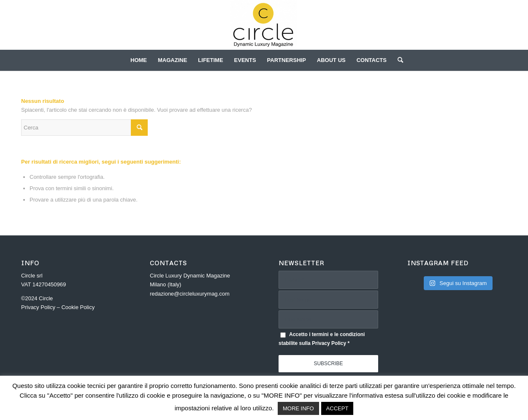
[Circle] (264, 25)
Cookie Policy (78, 307)
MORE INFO (298, 408)
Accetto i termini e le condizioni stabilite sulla (322, 339)
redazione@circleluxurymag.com (190, 294)
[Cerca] (398, 60)
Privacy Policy (38, 307)
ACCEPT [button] (337, 408)
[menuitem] (139, 60)
